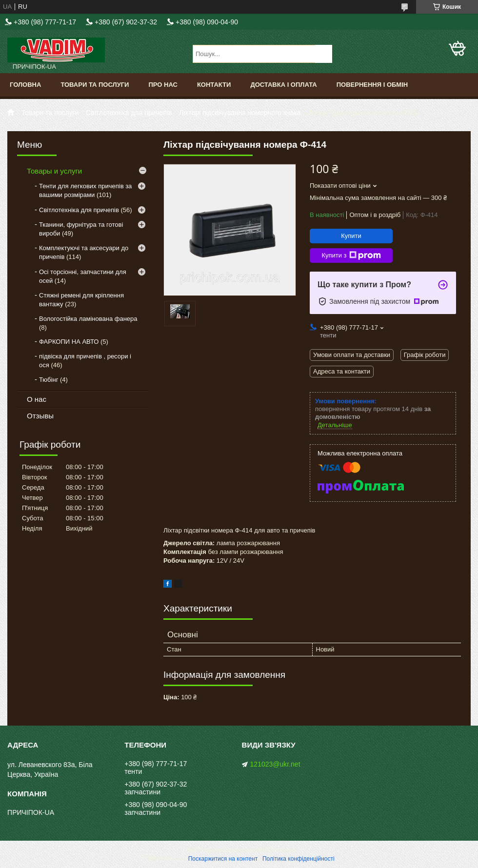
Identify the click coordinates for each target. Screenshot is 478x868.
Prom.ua (285, 850)
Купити (351, 236)
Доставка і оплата (283, 85)
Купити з (351, 256)
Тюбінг (49, 380)
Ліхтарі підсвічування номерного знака (240, 113)
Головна (25, 85)
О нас (37, 399)
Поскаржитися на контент (223, 859)
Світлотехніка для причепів (129, 113)
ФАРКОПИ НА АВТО (69, 342)
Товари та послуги (95, 85)
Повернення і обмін (372, 85)
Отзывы (40, 416)
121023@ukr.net (275, 764)
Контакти (214, 85)
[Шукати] (324, 54)
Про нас (163, 85)
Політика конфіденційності (299, 859)
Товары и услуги (54, 171)
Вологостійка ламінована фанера (88, 319)
